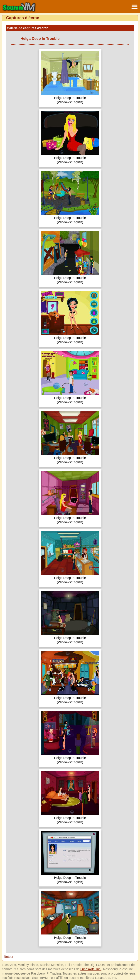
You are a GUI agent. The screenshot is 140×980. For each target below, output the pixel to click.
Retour (9, 957)
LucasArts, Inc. (91, 969)
